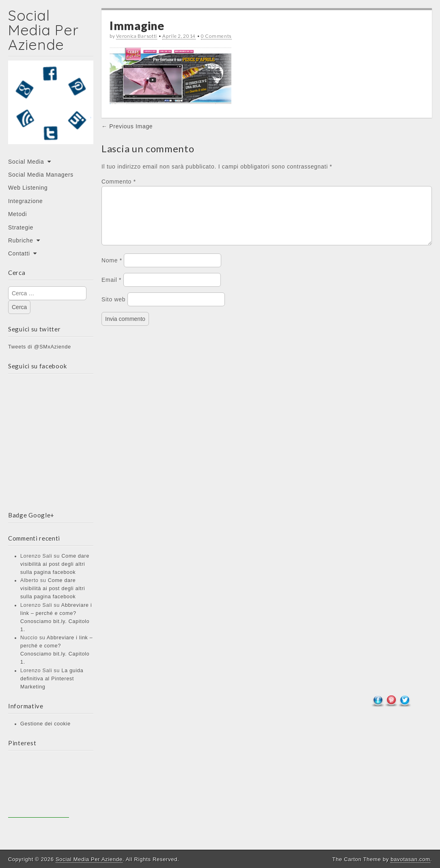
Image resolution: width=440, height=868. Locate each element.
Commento (119, 182)
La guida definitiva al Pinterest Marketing (52, 679)
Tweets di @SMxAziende (40, 347)
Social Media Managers (41, 175)
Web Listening (28, 188)
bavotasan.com (410, 859)
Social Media (26, 162)
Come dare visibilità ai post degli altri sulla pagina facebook (55, 564)
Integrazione (25, 201)
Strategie (21, 227)
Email (111, 290)
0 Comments (216, 36)
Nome (112, 270)
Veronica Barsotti (137, 36)
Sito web (113, 309)
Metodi (17, 214)
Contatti (19, 253)
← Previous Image (127, 126)
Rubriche (21, 240)
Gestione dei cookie (45, 724)
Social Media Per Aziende (43, 30)
